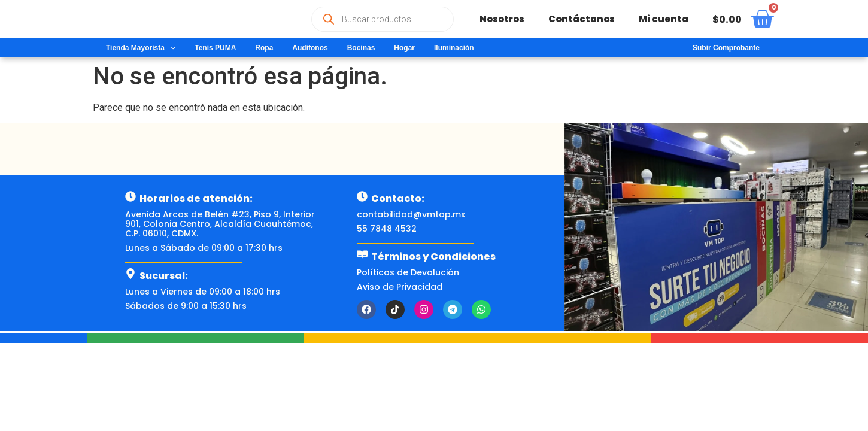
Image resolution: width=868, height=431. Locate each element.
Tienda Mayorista (141, 48)
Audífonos (310, 48)
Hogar (404, 48)
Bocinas (361, 48)
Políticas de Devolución (408, 272)
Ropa (264, 48)
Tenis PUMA (215, 48)
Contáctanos (582, 19)
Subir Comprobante (726, 48)
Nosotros (502, 19)
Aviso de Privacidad (400, 287)
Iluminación (454, 48)
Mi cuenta (664, 19)
